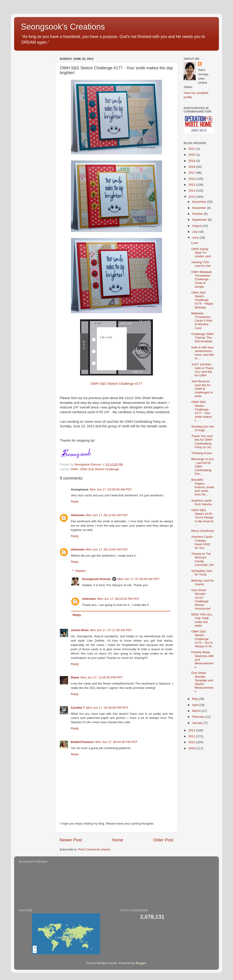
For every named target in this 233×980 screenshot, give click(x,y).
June (196, 238)
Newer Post (71, 840)
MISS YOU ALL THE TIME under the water (202, 620)
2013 (192, 197)
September (200, 220)
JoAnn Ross (80, 630)
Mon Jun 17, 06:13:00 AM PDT (107, 549)
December (200, 202)
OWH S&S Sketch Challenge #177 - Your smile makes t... (202, 411)
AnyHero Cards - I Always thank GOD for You (203, 542)
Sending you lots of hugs (203, 428)
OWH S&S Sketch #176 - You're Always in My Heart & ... (203, 517)
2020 (192, 155)
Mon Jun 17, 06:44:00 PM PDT (116, 742)
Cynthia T (78, 708)
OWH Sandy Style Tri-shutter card (201, 253)
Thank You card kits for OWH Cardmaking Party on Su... (202, 442)
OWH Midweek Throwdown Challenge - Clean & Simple (202, 279)
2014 (192, 191)
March (197, 711)
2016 (192, 179)
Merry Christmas (203, 531)
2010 (192, 742)
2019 (192, 161)
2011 (192, 736)
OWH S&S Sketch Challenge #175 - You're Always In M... (203, 639)
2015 (192, 185)
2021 (192, 149)
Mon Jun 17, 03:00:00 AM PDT (111, 489)
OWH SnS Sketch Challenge (99, 469)
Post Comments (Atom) (94, 849)
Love (195, 243)
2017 (192, 173)
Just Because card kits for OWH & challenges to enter (202, 389)
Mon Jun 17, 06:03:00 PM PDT (118, 599)
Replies (81, 571)
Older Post (163, 840)
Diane (75, 677)
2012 (192, 730)
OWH (74, 469)
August (197, 226)
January (198, 723)
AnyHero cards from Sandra (201, 502)
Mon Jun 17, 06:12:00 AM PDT (107, 515)
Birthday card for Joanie (203, 582)
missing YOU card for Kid (201, 264)
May (195, 699)
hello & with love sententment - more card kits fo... (203, 353)
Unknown (78, 515)
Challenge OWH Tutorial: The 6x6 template (203, 338)
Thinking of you (202, 453)
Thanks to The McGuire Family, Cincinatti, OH (203, 559)
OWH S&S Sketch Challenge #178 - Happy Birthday (202, 300)
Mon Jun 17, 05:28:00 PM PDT (107, 708)
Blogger (141, 963)
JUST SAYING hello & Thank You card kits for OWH (202, 370)
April (196, 705)
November (200, 208)
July (195, 232)
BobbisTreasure (82, 742)
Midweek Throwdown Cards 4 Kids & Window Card (202, 321)
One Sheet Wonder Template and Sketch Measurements (203, 682)
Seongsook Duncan (96, 579)
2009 (192, 748)
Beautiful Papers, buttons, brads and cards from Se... (203, 487)
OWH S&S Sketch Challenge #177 (116, 384)
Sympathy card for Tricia (202, 573)
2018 (192, 167)
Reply (75, 501)
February (199, 717)
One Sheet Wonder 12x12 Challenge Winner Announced (201, 599)
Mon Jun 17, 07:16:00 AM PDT (139, 579)
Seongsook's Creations (63, 27)
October (198, 214)
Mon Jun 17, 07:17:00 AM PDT (111, 630)
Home (117, 840)
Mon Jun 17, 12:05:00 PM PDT (102, 677)
